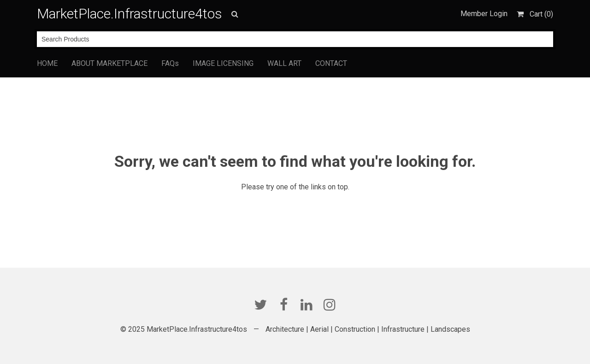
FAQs (170, 63)
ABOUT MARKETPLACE (109, 63)
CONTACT (331, 63)
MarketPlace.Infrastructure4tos (130, 14)
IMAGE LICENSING (223, 63)
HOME (47, 63)
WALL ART (284, 63)
